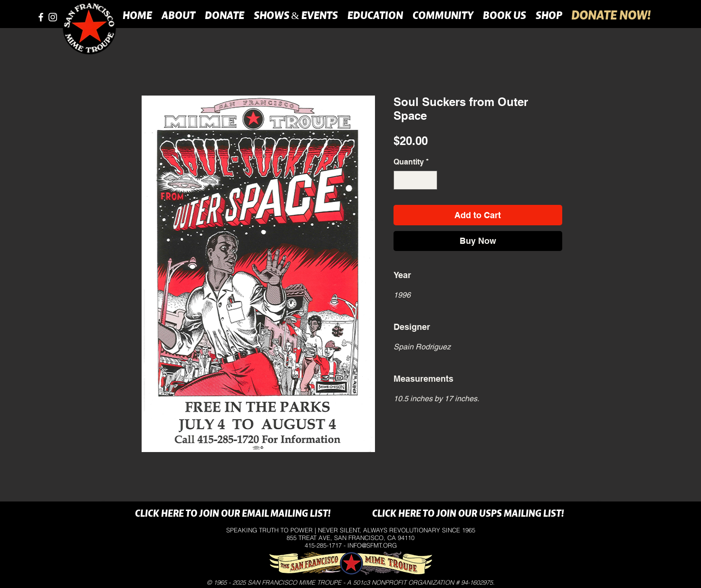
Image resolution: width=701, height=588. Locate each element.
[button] (178, 15)
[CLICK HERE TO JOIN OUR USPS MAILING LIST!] (468, 514)
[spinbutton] (415, 180)
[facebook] (41, 17)
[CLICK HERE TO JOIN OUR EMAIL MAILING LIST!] (233, 514)
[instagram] (53, 17)
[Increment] (429, 180)
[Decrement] (402, 180)
